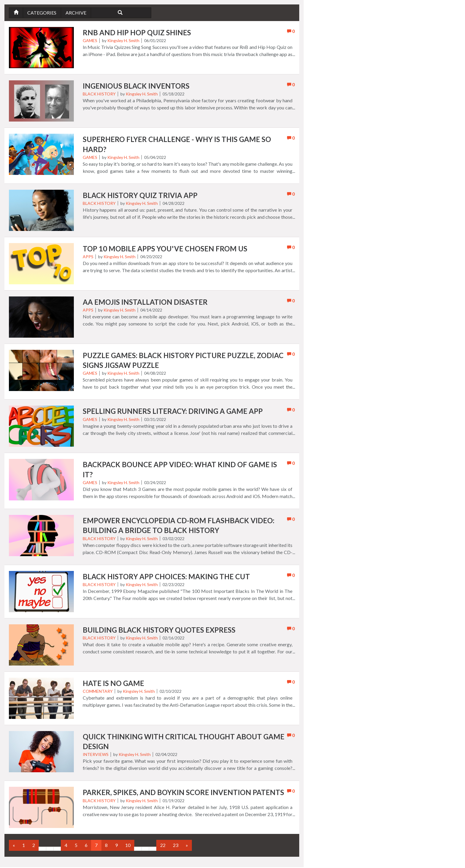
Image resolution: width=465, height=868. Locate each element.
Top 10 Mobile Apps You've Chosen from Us (165, 249)
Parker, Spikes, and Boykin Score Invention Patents (183, 793)
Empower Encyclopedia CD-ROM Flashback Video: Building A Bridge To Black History (179, 526)
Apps (88, 257)
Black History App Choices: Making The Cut (167, 577)
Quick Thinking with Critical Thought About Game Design (184, 742)
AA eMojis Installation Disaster (145, 302)
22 (163, 846)
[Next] (187, 846)
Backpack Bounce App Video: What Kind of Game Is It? (180, 470)
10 (128, 846)
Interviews (96, 755)
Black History (99, 94)
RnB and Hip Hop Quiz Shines (137, 33)
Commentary (98, 692)
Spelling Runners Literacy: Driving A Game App (173, 412)
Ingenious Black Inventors (136, 86)
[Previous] (14, 846)
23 (176, 846)
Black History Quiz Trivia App (140, 196)
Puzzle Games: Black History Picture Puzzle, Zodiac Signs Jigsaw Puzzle (183, 361)
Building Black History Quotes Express (159, 631)
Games (90, 41)
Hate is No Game (114, 684)
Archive (76, 13)
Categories (42, 13)
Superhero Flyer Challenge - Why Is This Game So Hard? (177, 145)
